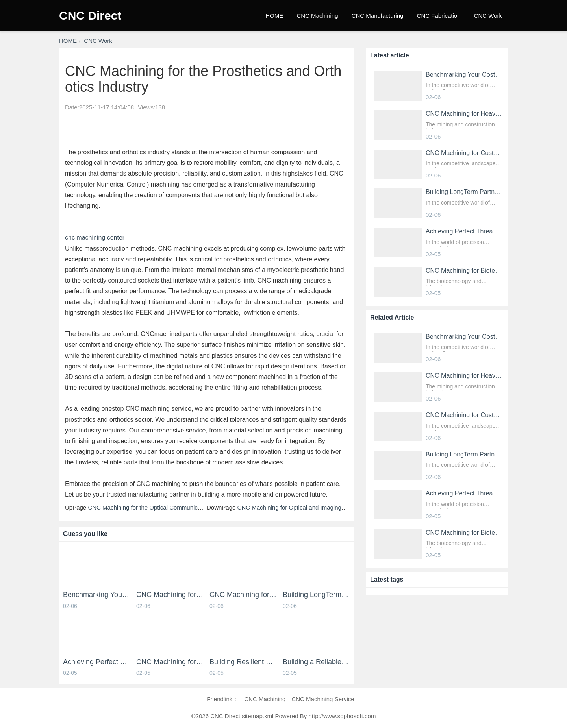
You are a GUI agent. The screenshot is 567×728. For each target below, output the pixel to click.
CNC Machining (317, 16)
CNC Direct (90, 16)
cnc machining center (95, 237)
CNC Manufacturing (378, 16)
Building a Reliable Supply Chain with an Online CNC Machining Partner (317, 662)
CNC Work (488, 16)
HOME (274, 16)
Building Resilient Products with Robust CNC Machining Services (243, 662)
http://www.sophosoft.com (342, 716)
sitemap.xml (258, 716)
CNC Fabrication (439, 16)
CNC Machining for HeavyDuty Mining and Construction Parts (170, 595)
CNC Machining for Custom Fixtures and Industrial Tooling (243, 595)
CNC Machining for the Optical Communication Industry (160, 507)
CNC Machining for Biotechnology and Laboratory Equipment (170, 662)
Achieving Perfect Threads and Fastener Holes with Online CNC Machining (97, 662)
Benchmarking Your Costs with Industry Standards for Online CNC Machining (97, 595)
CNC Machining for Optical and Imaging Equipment (304, 507)
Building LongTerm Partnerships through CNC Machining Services (317, 595)
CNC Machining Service (323, 699)
